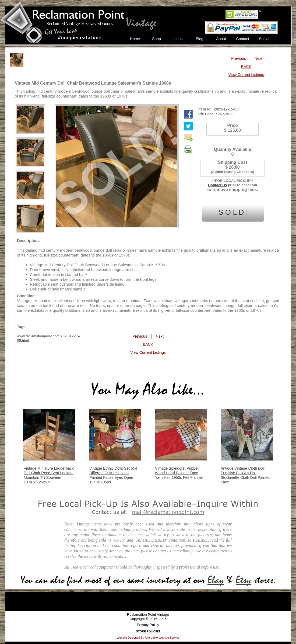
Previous (238, 58)
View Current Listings (246, 75)
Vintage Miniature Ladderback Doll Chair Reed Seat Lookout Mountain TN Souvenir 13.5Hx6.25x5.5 (49, 475)
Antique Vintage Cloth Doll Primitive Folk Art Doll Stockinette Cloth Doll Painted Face (246, 475)
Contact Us (217, 185)
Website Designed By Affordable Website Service (148, 638)
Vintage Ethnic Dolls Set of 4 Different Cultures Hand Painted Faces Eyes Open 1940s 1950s (113, 475)
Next (258, 58)
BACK (246, 67)
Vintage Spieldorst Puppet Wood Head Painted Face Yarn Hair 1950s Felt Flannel (179, 473)
